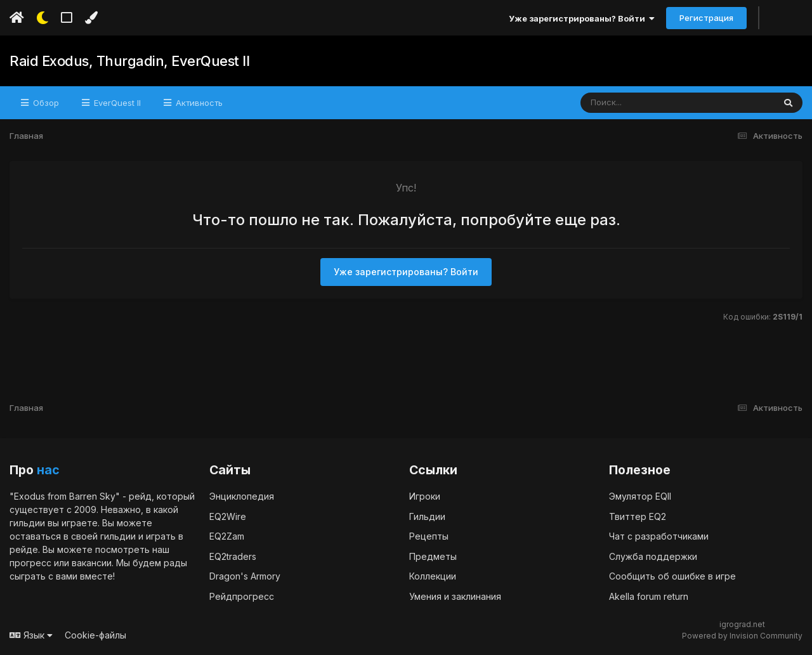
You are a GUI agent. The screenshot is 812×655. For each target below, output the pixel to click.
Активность (198, 103)
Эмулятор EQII (640, 496)
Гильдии (427, 516)
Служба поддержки (653, 556)
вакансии (92, 563)
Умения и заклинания (455, 596)
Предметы (433, 556)
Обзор (45, 103)
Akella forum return (649, 596)
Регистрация (706, 18)
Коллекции (433, 576)
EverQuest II (116, 103)
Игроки (425, 496)
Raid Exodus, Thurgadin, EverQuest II (129, 61)
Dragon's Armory (245, 576)
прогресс (30, 563)
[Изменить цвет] (91, 18)
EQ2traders (233, 556)
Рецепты (429, 536)
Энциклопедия (242, 496)
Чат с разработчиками (659, 536)
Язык (31, 635)
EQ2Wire (228, 516)
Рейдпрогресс (242, 596)
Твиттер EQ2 (638, 516)
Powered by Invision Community (742, 636)
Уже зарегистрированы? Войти (582, 18)
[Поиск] (653, 103)
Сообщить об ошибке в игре (672, 576)
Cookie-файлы (95, 635)
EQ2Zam (227, 536)
